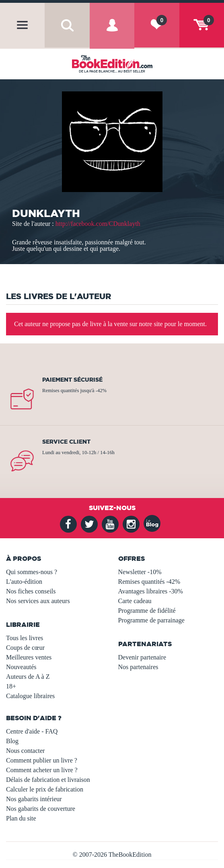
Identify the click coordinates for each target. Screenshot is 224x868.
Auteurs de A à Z (28, 677)
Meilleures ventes (29, 657)
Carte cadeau (135, 601)
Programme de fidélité (147, 611)
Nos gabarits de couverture (41, 809)
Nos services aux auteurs (38, 601)
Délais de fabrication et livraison (48, 780)
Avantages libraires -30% (151, 591)
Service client (66, 442)
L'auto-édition (24, 582)
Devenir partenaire (142, 657)
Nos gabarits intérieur (34, 799)
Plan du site (21, 818)
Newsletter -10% (140, 572)
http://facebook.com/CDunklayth (98, 224)
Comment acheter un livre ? (42, 770)
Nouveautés (21, 667)
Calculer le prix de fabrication (45, 789)
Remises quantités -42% (149, 582)
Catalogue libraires (30, 696)
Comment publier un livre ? (42, 760)
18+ (11, 686)
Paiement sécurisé (72, 380)
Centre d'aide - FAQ (32, 731)
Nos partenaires (138, 667)
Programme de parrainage (151, 620)
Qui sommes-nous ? (32, 572)
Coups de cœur (25, 648)
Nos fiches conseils (31, 591)
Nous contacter (25, 751)
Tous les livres (25, 638)
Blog (12, 741)
